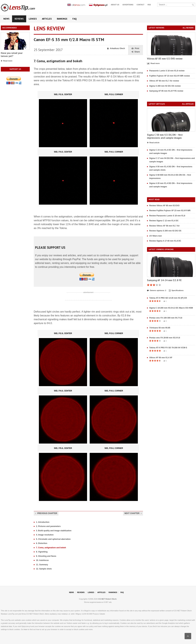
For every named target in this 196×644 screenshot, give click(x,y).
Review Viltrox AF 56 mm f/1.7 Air (164, 226)
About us (115, 5)
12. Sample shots (44, 569)
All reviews (188, 28)
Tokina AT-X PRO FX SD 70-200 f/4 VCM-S (168, 348)
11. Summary (42, 565)
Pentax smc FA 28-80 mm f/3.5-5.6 (165, 338)
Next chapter (133, 513)
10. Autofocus (42, 560)
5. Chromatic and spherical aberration (53, 539)
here (26, 629)
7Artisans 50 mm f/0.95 (160, 328)
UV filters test (155, 236)
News (6, 19)
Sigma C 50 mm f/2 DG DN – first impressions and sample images (165, 136)
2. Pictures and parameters (48, 526)
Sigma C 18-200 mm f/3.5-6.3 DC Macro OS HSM (171, 308)
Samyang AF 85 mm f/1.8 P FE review (166, 91)
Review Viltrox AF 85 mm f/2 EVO (164, 206)
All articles (188, 104)
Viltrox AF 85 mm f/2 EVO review (165, 59)
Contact (140, 5)
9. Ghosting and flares (46, 556)
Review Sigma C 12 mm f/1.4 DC (164, 221)
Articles (47, 19)
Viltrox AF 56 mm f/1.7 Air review (164, 81)
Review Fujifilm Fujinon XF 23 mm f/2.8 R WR (170, 211)
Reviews (19, 19)
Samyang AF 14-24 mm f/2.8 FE (164, 280)
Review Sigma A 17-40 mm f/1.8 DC (165, 241)
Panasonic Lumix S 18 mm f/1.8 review (167, 71)
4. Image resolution (45, 535)
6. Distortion (42, 543)
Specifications (176, 291)
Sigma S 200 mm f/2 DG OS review (165, 86)
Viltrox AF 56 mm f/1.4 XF (161, 358)
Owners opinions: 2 (157, 291)
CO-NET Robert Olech (107, 599)
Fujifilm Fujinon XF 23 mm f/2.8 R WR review (170, 76)
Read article (153, 143)
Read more (7, 61)
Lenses (33, 19)
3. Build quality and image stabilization (54, 531)
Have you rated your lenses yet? (12, 55)
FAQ (75, 19)
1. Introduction (43, 522)
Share (136, 52)
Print (135, 49)
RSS (149, 5)
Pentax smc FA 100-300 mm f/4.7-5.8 (166, 318)
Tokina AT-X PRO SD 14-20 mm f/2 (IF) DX (168, 298)
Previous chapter (46, 513)
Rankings (62, 19)
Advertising (128, 5)
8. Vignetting (42, 552)
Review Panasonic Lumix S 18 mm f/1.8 (167, 216)
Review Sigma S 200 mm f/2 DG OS (165, 231)
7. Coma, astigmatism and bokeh (51, 548)
